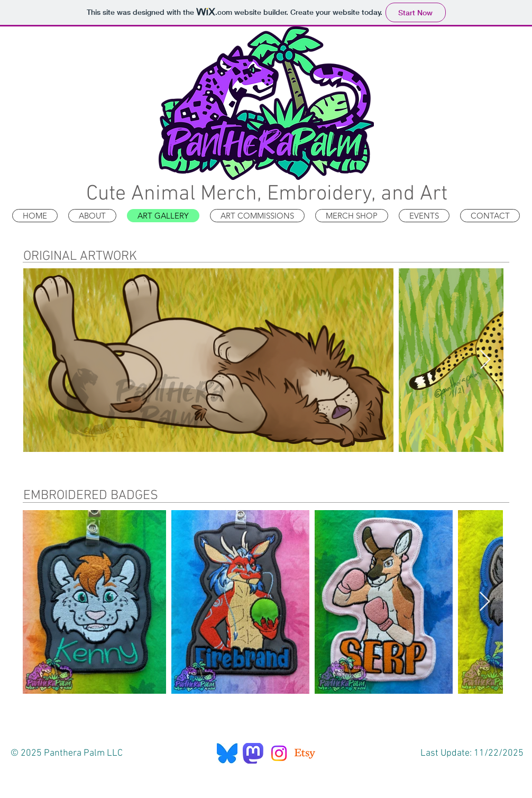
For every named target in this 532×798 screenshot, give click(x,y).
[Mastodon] (253, 753)
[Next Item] (485, 360)
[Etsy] (305, 753)
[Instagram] (279, 753)
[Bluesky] (227, 753)
